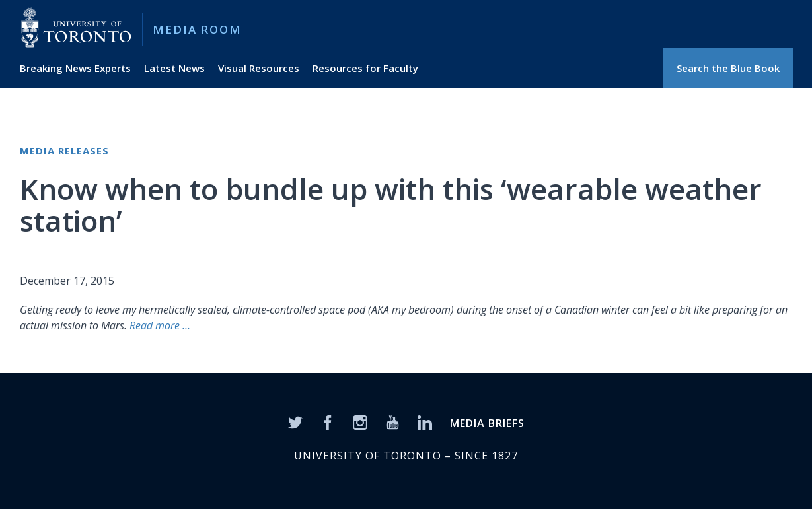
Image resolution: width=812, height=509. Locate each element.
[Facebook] (328, 421)
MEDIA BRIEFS (487, 423)
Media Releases (64, 151)
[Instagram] (360, 421)
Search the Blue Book (728, 68)
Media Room (197, 29)
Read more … (159, 325)
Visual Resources (259, 68)
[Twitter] (295, 421)
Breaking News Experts (75, 68)
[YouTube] (392, 421)
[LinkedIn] (425, 421)
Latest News (174, 68)
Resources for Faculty (365, 68)
